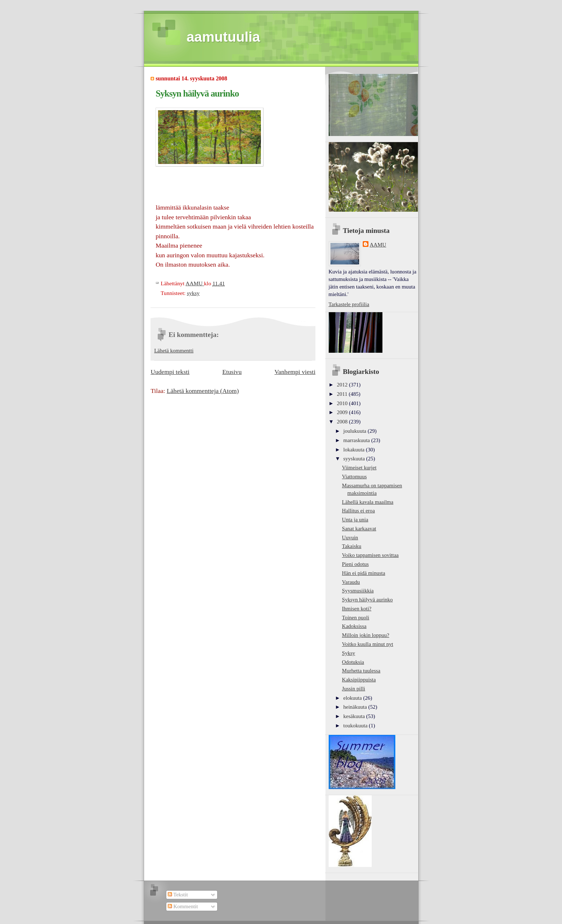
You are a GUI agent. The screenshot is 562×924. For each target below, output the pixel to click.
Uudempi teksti (170, 372)
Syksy (349, 653)
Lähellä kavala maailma (368, 502)
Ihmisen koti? (357, 609)
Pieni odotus (355, 564)
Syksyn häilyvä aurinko (367, 600)
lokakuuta (355, 450)
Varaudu (351, 582)
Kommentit (183, 906)
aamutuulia (223, 37)
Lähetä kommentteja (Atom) (203, 391)
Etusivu (232, 372)
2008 (343, 422)
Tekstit (178, 895)
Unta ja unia (355, 520)
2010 (343, 403)
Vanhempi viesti (295, 372)
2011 (343, 394)
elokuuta (353, 698)
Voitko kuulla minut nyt (368, 644)
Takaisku (352, 546)
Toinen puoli (356, 618)
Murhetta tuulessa (361, 671)
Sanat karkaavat (359, 529)
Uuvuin (350, 538)
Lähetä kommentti (174, 351)
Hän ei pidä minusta (364, 573)
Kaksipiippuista (359, 680)
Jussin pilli (354, 689)
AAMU (378, 245)
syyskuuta (355, 459)
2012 (343, 385)
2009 (343, 412)
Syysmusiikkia (358, 591)
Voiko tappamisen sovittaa (370, 555)
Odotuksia (353, 662)
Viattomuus (354, 477)
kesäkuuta (355, 716)
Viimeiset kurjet (359, 468)
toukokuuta (356, 726)
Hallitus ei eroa (358, 511)
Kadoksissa (354, 626)
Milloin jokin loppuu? (366, 635)
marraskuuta (357, 440)
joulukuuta (356, 431)
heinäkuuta (356, 707)
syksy (193, 293)
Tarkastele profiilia (349, 304)
